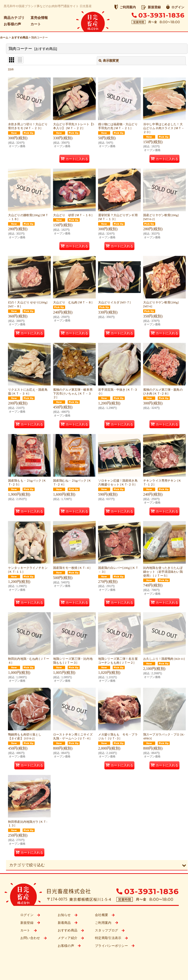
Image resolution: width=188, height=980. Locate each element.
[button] (97, 865)
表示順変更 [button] (109, 61)
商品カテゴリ (14, 18)
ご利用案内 (125, 7)
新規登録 (151, 7)
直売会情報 (39, 18)
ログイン (175, 7)
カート (36, 24)
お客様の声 (12, 24)
